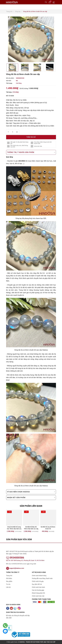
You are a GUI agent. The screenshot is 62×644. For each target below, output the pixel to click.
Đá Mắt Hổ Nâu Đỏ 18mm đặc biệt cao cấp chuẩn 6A (31, 528)
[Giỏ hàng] (50, 2)
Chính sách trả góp (38, 581)
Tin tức (8, 584)
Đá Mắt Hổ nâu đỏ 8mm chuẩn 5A (48, 528)
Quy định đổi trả (37, 584)
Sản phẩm (9, 581)
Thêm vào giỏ (31, 137)
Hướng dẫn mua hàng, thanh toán (42, 578)
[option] (31, 39)
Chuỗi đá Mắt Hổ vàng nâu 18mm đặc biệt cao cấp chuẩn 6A (14, 528)
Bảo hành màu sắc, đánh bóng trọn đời (19, 146)
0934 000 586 (38, 146)
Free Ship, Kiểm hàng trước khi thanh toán (43, 143)
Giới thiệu (9, 578)
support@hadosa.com (15, 568)
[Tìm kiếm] (46, 2)
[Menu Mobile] (54, 2)
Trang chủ (9, 576)
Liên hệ (8, 587)
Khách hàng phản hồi (38, 593)
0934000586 (15, 558)
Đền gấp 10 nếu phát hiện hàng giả (19, 143)
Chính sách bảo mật (38, 596)
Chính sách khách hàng (39, 576)
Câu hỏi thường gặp (38, 590)
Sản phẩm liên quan (31, 506)
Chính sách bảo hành (38, 587)
